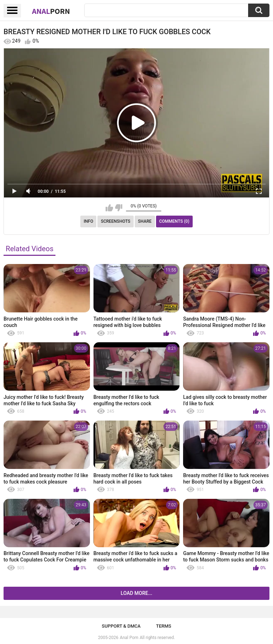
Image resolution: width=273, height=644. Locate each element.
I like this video (109, 208)
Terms (164, 626)
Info (88, 221)
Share (145, 221)
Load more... (137, 593)
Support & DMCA (121, 626)
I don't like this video (119, 208)
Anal (51, 11)
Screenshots (116, 221)
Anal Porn (129, 638)
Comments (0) (174, 221)
